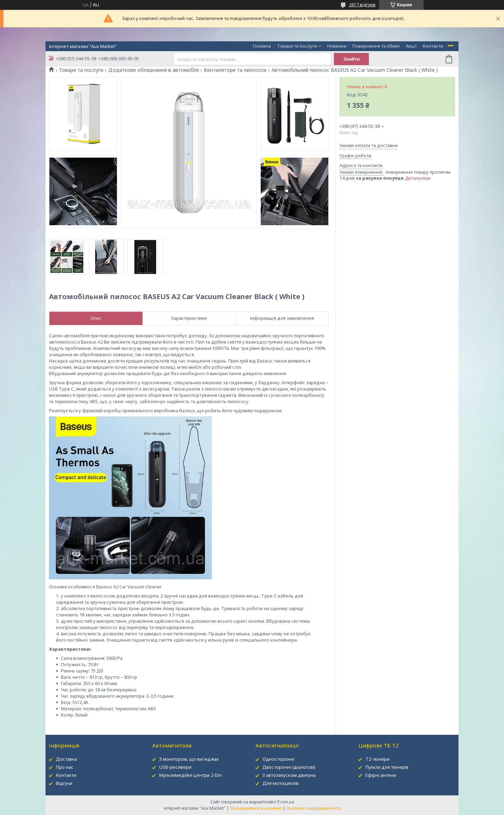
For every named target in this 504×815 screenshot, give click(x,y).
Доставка (66, 759)
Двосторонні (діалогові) (289, 767)
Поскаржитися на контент (256, 808)
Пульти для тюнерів (387, 767)
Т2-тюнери (377, 759)
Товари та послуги (297, 46)
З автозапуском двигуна (289, 775)
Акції (411, 46)
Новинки (337, 46)
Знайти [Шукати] (352, 59)
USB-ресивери (175, 767)
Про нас (65, 767)
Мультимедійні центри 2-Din (191, 775)
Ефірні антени (381, 775)
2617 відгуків (362, 5)
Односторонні (278, 759)
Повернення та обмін (376, 46)
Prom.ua (286, 802)
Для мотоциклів (281, 783)
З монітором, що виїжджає (189, 759)
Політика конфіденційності (313, 808)
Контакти (433, 46)
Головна (262, 46)
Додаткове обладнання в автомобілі (154, 70)
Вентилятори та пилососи (235, 70)
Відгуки (64, 783)
